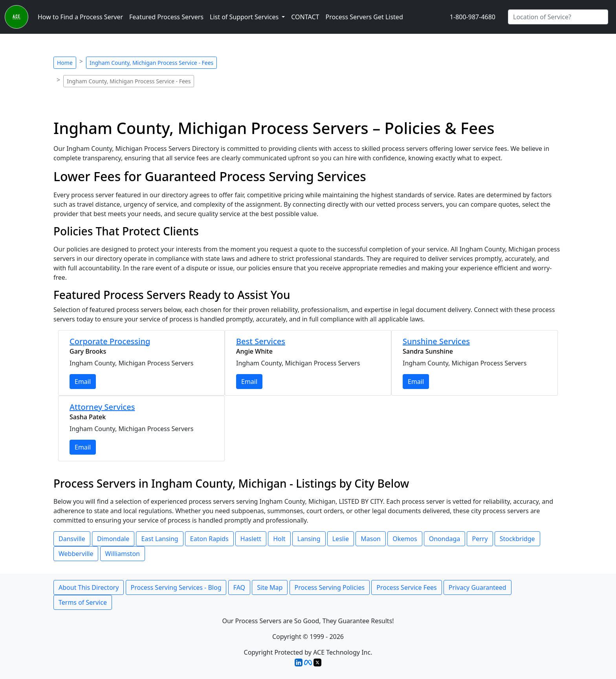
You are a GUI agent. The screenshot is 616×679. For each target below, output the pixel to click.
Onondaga (445, 539)
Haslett (251, 539)
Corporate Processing (110, 341)
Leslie (341, 539)
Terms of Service (83, 602)
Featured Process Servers (166, 17)
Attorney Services (102, 407)
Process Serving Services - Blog (176, 587)
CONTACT (305, 17)
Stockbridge (517, 539)
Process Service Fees (406, 587)
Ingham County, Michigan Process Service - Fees (151, 63)
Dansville (72, 539)
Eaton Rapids (209, 539)
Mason (371, 539)
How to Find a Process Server (80, 17)
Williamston (123, 554)
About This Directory (89, 587)
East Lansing (159, 539)
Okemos (405, 539)
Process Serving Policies (330, 587)
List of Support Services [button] (245, 17)
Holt (279, 539)
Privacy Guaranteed (478, 587)
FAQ (239, 587)
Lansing (309, 539)
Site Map (270, 587)
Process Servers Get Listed (364, 17)
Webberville (76, 554)
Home (65, 63)
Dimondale (113, 539)
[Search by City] (558, 17)
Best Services (261, 341)
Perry (480, 539)
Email (83, 382)
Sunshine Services (436, 341)
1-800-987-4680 (473, 17)
